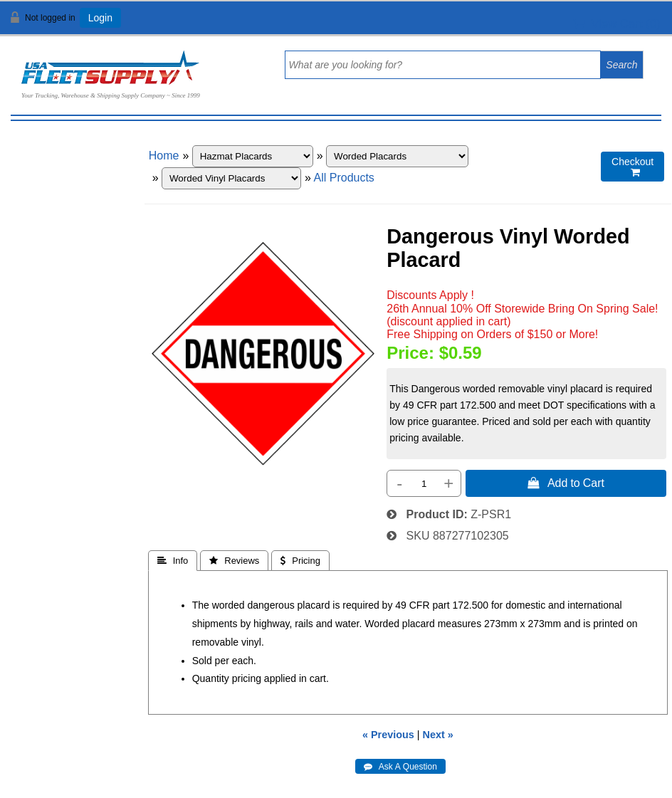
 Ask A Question (400, 767)
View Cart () (617, 24)
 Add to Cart (566, 483)
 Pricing (300, 561)
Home (164, 156)
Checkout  (632, 167)
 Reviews (234, 561)
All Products (344, 178)
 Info (173, 561)
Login (100, 18)
